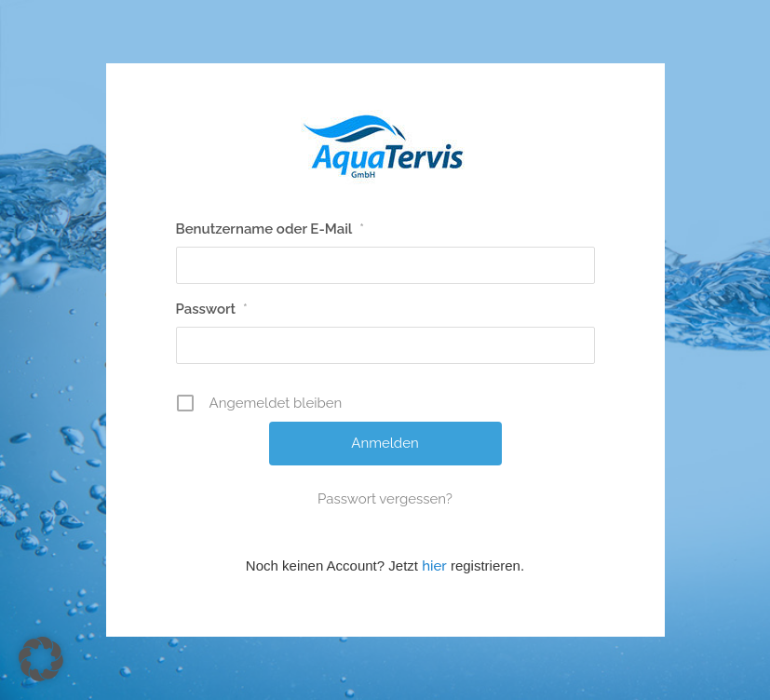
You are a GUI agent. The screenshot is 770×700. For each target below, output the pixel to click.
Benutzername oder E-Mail (270, 229)
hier (434, 566)
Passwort (212, 309)
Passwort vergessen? (385, 499)
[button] (41, 659)
